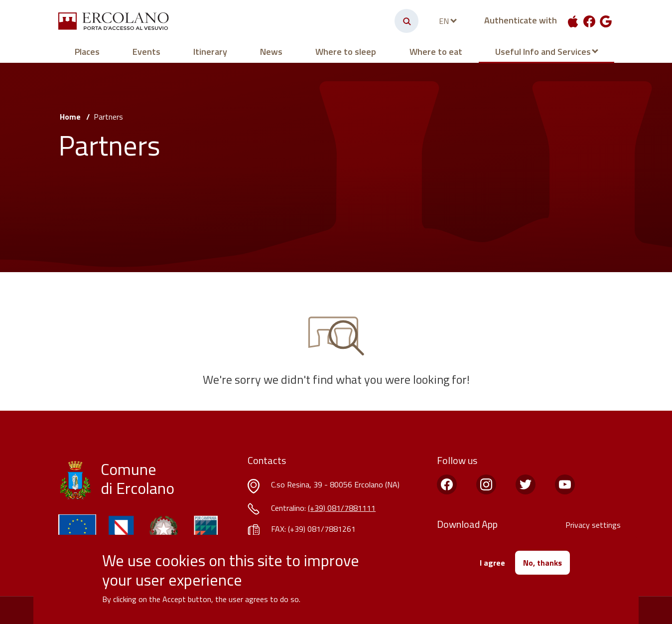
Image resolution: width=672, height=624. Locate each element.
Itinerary (210, 52)
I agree (492, 563)
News (271, 52)
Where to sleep (346, 52)
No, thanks (542, 563)
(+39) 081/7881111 (342, 508)
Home (70, 117)
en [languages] (444, 21)
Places (87, 52)
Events (146, 52)
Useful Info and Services (543, 52)
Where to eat (436, 52)
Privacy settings (593, 525)
